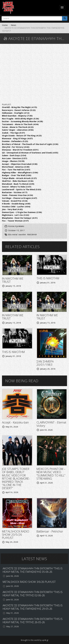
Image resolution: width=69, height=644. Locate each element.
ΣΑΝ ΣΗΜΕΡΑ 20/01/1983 (45, 363)
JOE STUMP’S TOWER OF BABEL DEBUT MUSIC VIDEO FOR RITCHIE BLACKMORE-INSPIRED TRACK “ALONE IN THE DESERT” (16, 478)
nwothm (22, 234)
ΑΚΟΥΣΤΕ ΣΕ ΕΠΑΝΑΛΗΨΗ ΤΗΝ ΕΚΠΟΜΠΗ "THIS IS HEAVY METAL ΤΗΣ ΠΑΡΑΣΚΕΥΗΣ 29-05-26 (33, 607)
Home (5, 25)
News (13, 25)
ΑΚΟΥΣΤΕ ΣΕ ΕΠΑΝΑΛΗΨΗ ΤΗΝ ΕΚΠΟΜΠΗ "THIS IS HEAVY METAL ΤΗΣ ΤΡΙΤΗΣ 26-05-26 (33, 621)
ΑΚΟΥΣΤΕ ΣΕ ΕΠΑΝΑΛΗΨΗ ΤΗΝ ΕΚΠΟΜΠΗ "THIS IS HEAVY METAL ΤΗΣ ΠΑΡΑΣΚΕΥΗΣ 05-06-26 (33, 570)
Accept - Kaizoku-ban (15, 422)
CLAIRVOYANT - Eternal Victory (51, 424)
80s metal (13, 234)
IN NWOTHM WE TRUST (13, 280)
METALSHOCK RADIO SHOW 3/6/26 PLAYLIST (29, 582)
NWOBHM (32, 234)
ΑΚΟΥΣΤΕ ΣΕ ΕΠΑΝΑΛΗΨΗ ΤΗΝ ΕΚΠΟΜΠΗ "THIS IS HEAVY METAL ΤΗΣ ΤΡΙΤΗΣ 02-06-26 (33, 594)
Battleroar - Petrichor (50, 531)
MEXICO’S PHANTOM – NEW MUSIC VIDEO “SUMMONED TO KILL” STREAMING (51, 474)
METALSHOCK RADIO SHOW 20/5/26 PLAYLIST (16, 534)
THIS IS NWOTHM (48, 278)
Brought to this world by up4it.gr (35, 640)
